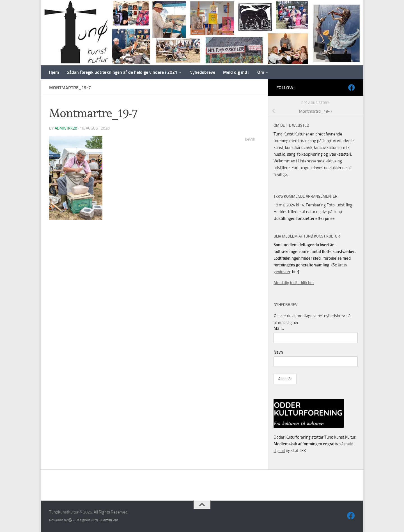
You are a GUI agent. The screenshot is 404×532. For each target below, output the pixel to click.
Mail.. (279, 328)
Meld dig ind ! (236, 72)
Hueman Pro (108, 520)
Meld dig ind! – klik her (294, 283)
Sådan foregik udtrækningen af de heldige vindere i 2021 (122, 72)
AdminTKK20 (66, 128)
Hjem (54, 72)
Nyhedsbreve (202, 72)
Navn (278, 352)
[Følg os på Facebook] (352, 87)
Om (261, 72)
